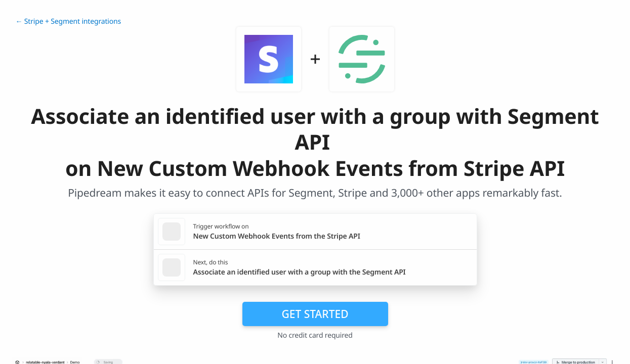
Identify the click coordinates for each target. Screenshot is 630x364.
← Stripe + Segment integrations (69, 21)
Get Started (315, 314)
